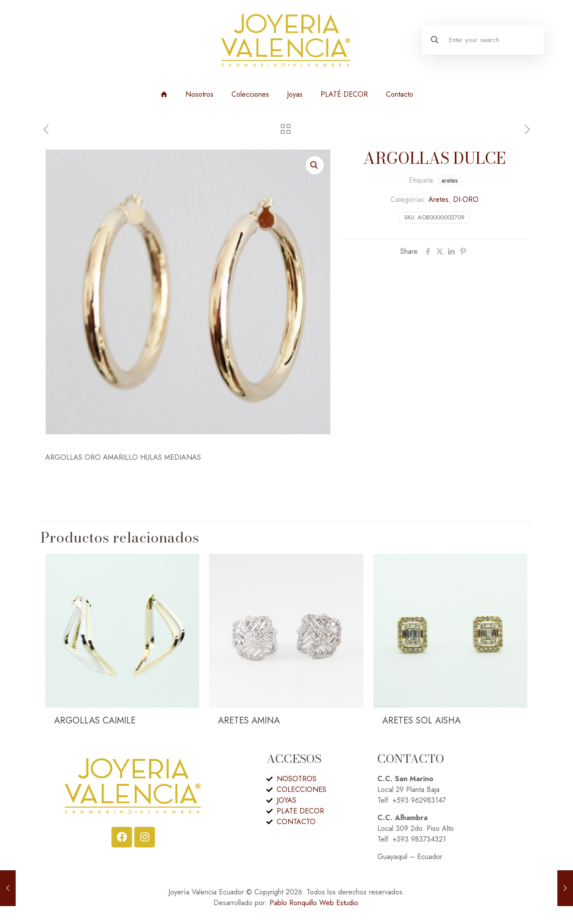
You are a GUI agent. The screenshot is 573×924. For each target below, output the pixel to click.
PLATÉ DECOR (344, 94)
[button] (315, 165)
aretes (450, 180)
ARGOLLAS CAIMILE (95, 721)
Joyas (295, 94)
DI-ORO (466, 199)
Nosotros (199, 94)
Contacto (400, 94)
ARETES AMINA (249, 721)
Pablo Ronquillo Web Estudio (314, 903)
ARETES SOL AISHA (421, 721)
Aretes (438, 199)
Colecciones (250, 94)
